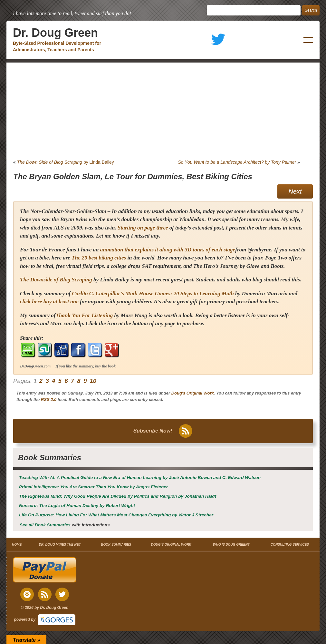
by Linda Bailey (66, 162)
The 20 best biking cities (99, 258)
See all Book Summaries (45, 525)
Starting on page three (143, 228)
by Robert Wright (77, 506)
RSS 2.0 (49, 400)
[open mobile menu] (308, 40)
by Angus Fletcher (93, 487)
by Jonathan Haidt (118, 496)
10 (93, 381)
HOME (17, 545)
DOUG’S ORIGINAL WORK (171, 545)
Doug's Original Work (193, 393)
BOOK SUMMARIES (116, 545)
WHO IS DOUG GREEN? (231, 545)
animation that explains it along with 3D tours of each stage (168, 250)
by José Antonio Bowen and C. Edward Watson (140, 478)
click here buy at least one (49, 302)
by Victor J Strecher (116, 515)
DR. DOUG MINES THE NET (60, 545)
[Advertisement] (163, 111)
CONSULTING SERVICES (290, 545)
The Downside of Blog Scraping (56, 280)
